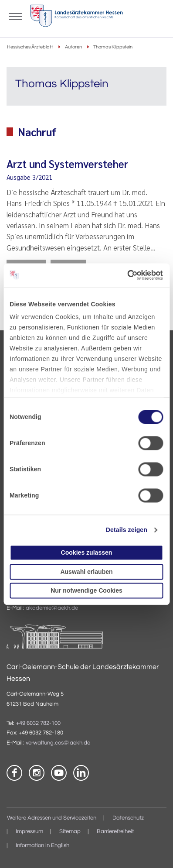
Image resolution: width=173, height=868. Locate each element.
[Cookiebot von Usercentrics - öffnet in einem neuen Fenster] (125, 275)
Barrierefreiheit (115, 832)
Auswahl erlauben (86, 572)
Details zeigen (127, 530)
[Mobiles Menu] (15, 16)
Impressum (29, 832)
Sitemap (70, 832)
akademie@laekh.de (52, 608)
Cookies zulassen (87, 553)
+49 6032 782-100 (38, 723)
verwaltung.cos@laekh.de (58, 743)
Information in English (42, 846)
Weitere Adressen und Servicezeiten (52, 818)
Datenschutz (128, 818)
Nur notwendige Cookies (86, 590)
